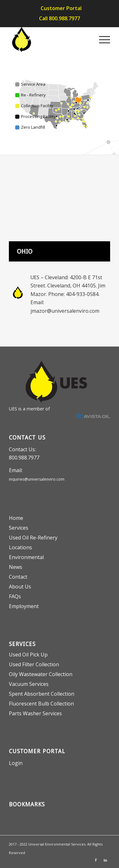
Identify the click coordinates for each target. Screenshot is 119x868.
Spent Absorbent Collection (42, 694)
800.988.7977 (24, 458)
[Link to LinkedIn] (105, 860)
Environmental (26, 557)
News (16, 567)
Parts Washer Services (35, 713)
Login (16, 763)
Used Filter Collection (34, 664)
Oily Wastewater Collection (41, 674)
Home (16, 518)
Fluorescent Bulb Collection (41, 704)
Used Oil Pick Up (28, 655)
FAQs (15, 596)
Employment (24, 606)
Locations (20, 547)
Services (19, 528)
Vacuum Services (29, 684)
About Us (20, 587)
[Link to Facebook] (96, 860)
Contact (18, 577)
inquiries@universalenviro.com (37, 479)
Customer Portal (61, 8)
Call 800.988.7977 (60, 18)
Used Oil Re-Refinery (33, 538)
